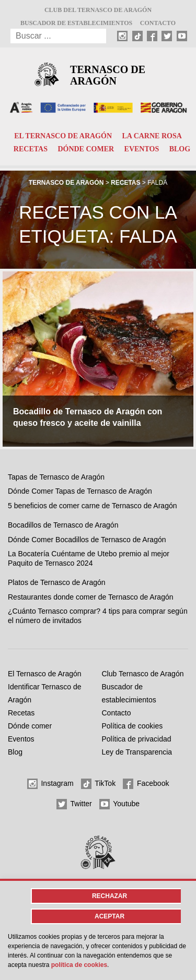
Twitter (74, 804)
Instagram (50, 784)
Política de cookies (132, 726)
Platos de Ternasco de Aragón (57, 582)
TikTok (99, 784)
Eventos (142, 149)
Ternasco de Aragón (108, 75)
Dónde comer (86, 149)
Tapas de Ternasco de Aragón (56, 477)
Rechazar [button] (109, 896)
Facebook (146, 784)
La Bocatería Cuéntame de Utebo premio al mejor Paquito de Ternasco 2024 (89, 558)
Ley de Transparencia (137, 752)
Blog (180, 149)
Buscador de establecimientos (76, 23)
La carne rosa (152, 136)
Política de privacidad (137, 739)
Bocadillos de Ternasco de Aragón (63, 525)
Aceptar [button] (109, 916)
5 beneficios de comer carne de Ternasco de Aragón (93, 506)
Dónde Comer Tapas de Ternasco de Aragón (80, 491)
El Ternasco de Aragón (63, 136)
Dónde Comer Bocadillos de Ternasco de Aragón (87, 540)
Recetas (31, 149)
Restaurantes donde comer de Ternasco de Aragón (91, 597)
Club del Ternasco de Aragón (98, 10)
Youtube (120, 804)
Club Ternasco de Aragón (143, 674)
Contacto (158, 23)
